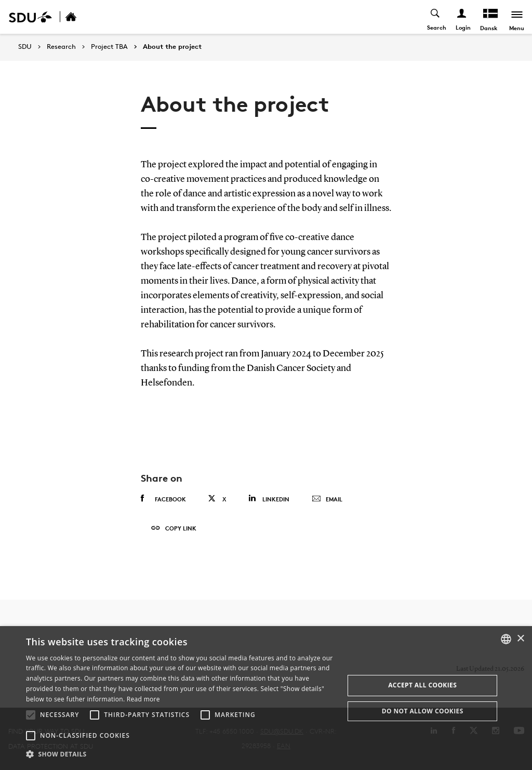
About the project (172, 47)
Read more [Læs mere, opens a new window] (143, 699)
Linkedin (269, 499)
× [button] (520, 639)
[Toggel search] (435, 17)
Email (327, 499)
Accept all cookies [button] (422, 685)
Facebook (163, 499)
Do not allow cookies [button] (423, 711)
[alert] (266, 698)
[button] (31, 715)
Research (61, 47)
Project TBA (109, 47)
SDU (25, 47)
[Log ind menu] (462, 17)
